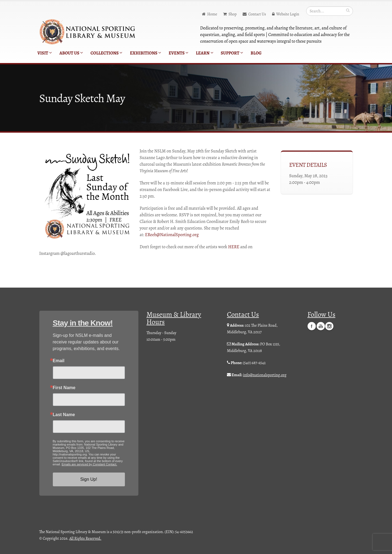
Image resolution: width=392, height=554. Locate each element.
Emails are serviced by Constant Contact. (89, 464)
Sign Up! (89, 479)
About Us (71, 53)
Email (59, 361)
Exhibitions (145, 53)
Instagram (329, 326)
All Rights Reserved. (85, 538)
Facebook (312, 326)
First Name (64, 388)
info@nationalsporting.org (265, 375)
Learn (205, 53)
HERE (234, 247)
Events (178, 53)
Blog (256, 53)
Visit (45, 53)
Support (232, 53)
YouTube (321, 326)
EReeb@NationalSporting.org (172, 235)
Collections (106, 53)
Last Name (64, 415)
